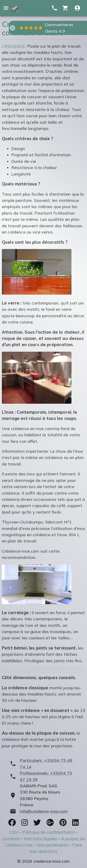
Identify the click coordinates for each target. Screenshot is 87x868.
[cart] (65, 8)
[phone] (43, 764)
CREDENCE (13, 46)
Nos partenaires (53, 845)
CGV (14, 832)
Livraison (11, 839)
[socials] (12, 822)
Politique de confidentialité (49, 832)
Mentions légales (40, 839)
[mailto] (43, 811)
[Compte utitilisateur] (77, 8)
